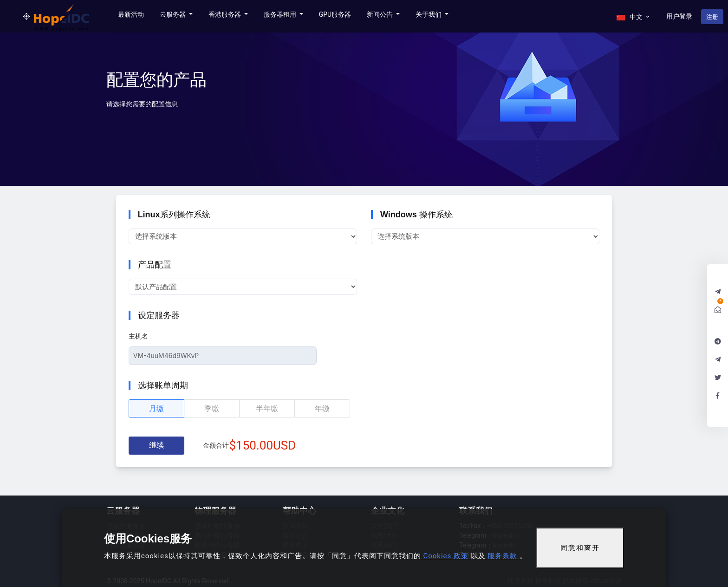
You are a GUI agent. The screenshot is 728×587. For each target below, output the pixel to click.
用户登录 (679, 16)
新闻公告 (380, 14)
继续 (156, 445)
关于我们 (429, 14)
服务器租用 (281, 14)
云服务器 (173, 14)
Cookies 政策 (446, 556)
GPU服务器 (335, 14)
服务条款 (503, 556)
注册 (712, 17)
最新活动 (131, 14)
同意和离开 (580, 548)
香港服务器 (225, 14)
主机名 (138, 336)
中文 (634, 17)
